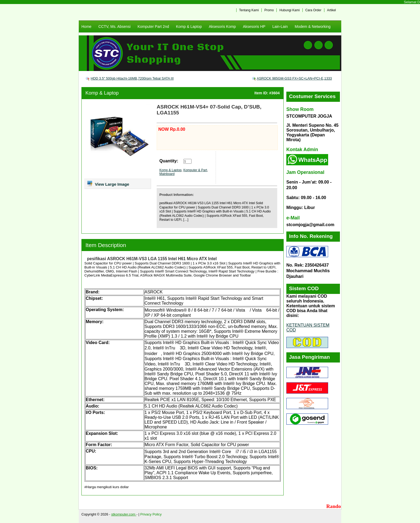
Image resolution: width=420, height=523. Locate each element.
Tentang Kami (249, 10)
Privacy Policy (151, 514)
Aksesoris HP (254, 27)
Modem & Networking (313, 27)
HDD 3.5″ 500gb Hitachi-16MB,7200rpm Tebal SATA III (132, 78)
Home (86, 27)
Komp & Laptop (189, 27)
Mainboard (167, 174)
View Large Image (108, 183)
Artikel (331, 10)
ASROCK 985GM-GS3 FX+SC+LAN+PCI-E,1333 (294, 78)
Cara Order (313, 10)
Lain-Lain (280, 27)
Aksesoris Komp (222, 27)
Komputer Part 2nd (153, 27)
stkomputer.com (124, 514)
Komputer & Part (195, 170)
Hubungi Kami (289, 10)
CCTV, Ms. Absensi (114, 27)
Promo (269, 10)
